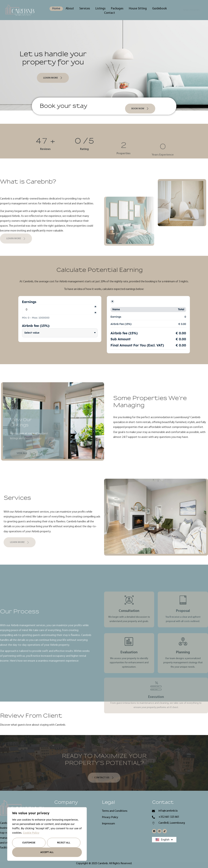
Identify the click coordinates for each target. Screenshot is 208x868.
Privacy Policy (110, 817)
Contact (110, 13)
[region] (47, 834)
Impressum (108, 824)
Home (56, 9)
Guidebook (159, 9)
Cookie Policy (31, 833)
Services (85, 9)
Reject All (64, 843)
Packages (117, 9)
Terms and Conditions (115, 811)
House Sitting (138, 9)
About (70, 9)
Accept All (47, 852)
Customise (29, 843)
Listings (100, 9)
